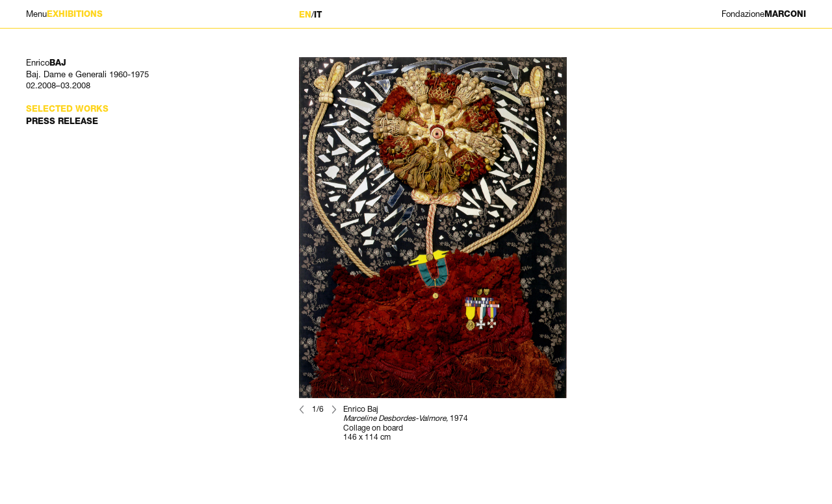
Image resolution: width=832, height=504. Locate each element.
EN (305, 15)
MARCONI (764, 14)
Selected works (67, 109)
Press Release (62, 121)
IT (318, 15)
